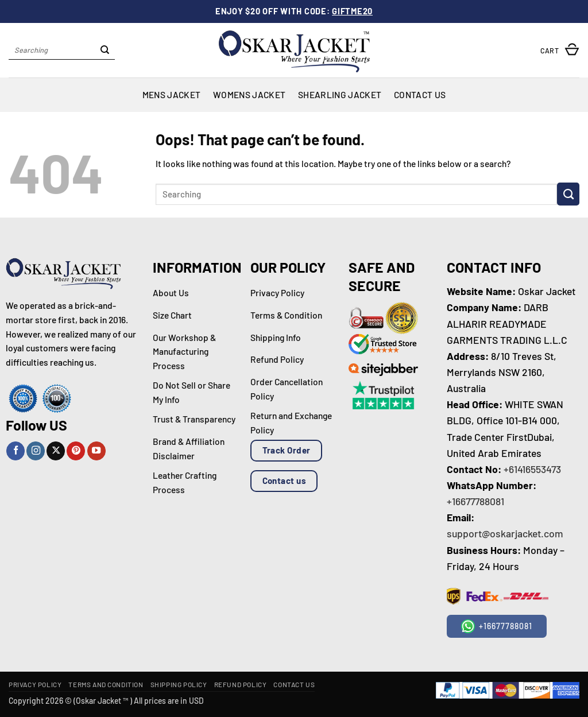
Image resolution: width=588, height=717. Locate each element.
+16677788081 (475, 501)
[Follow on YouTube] (96, 451)
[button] (560, 50)
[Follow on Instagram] (36, 451)
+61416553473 (532, 469)
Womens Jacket (249, 94)
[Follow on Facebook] (16, 451)
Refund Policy (241, 684)
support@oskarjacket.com (505, 533)
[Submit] (105, 51)
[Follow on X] (56, 451)
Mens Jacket (171, 94)
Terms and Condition (106, 684)
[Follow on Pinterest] (76, 451)
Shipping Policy (179, 684)
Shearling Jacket (340, 94)
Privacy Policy (35, 684)
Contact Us (420, 94)
